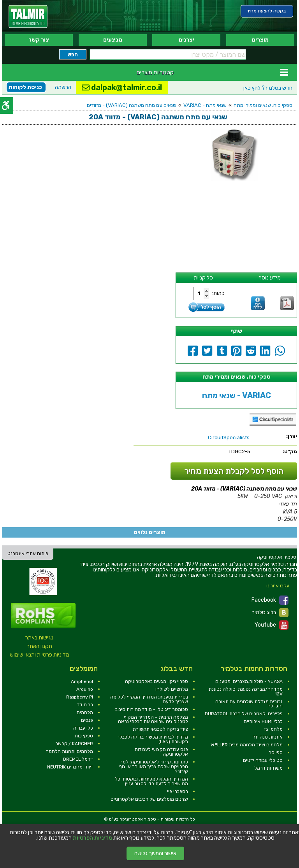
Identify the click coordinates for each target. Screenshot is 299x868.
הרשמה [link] (63, 87)
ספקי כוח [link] (84, 736)
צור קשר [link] (39, 40)
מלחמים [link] (85, 713)
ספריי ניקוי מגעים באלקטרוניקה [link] (157, 681)
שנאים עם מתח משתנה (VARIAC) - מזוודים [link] (132, 105)
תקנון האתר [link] (40, 646)
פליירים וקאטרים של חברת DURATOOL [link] (244, 714)
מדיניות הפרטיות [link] (92, 838)
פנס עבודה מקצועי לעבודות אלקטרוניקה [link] (161, 752)
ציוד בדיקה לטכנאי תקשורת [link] (160, 729)
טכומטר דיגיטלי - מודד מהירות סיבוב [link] (152, 709)
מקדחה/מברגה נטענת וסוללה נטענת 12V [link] (246, 692)
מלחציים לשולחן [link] (172, 689)
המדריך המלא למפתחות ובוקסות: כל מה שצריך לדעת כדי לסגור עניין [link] (151, 781)
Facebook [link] (270, 600)
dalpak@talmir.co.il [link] (122, 87)
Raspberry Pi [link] (80, 697)
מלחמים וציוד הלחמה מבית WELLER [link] (247, 745)
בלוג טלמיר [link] (270, 613)
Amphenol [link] (82, 681)
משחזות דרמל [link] (268, 768)
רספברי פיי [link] (178, 791)
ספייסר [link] (276, 753)
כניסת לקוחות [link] (25, 87)
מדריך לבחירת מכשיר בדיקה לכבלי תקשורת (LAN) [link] (153, 739)
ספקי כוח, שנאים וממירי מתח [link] (263, 105)
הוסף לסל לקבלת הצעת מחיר (234, 471)
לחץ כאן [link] (268, 88)
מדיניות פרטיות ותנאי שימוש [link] (40, 655)
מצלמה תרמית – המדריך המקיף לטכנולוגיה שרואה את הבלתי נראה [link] (153, 720)
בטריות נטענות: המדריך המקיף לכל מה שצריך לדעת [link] (149, 699)
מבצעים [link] (113, 40)
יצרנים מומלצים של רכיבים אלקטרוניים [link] (149, 799)
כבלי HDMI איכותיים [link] (263, 721)
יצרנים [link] (186, 40)
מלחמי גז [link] (273, 729)
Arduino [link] (85, 689)
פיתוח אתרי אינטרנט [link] (28, 554)
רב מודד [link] (85, 705)
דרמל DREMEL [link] (78, 759)
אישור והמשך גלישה (155, 853)
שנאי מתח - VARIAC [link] (205, 105)
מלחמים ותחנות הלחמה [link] (69, 751)
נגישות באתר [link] (39, 638)
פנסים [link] (87, 720)
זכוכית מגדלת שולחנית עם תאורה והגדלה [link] (249, 704)
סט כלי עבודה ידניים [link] (263, 760)
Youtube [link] (272, 625)
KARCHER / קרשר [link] (74, 744)
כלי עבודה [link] (83, 728)
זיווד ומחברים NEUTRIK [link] (70, 767)
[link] (28, 17)
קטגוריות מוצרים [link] (155, 72)
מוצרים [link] (260, 40)
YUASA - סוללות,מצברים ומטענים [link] (249, 681)
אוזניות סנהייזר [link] (268, 737)
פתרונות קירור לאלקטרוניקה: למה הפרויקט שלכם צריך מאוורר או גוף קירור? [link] (154, 767)
